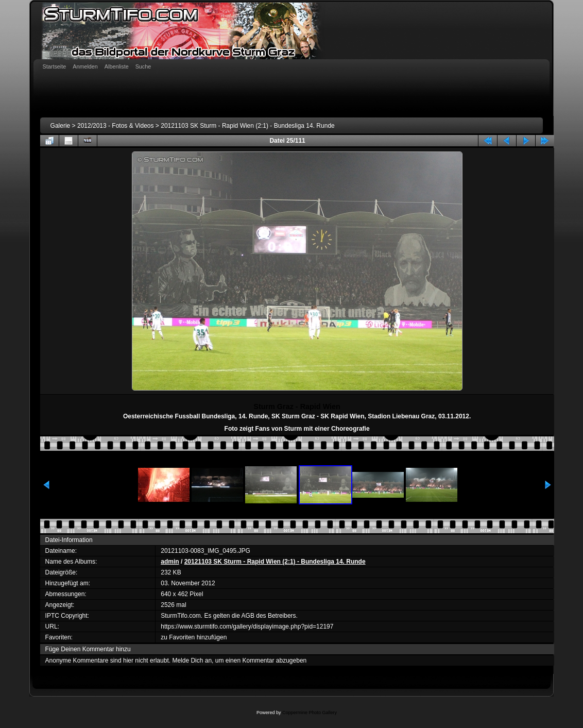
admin (170, 562)
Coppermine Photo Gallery (310, 713)
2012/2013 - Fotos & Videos (116, 126)
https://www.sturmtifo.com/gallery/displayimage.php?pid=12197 (247, 627)
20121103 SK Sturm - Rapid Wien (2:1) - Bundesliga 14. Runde (248, 126)
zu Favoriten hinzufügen (194, 637)
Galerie (61, 126)
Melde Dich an (192, 661)
